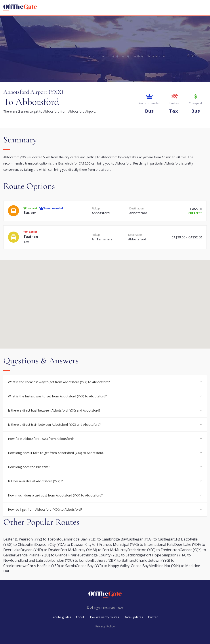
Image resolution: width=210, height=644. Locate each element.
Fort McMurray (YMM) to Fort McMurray (94, 550)
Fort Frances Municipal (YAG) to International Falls (133, 544)
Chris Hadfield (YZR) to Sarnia (52, 566)
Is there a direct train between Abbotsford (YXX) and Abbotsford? (54, 425)
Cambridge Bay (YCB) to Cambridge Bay (94, 539)
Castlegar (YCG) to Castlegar (150, 539)
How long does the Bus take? (29, 467)
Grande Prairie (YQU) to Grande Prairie (47, 555)
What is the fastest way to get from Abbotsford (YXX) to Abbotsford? (57, 396)
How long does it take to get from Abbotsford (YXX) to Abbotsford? (56, 453)
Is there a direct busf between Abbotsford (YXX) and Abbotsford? (54, 410)
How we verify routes (104, 617)
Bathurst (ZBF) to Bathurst (114, 560)
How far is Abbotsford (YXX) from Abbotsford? (41, 439)
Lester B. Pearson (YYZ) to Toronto (32, 539)
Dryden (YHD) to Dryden (40, 550)
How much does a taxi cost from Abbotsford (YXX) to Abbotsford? (55, 495)
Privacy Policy (105, 626)
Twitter (153, 617)
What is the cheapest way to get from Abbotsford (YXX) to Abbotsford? (59, 382)
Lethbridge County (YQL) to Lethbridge (112, 555)
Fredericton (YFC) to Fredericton (154, 550)
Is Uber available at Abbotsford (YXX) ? (35, 481)
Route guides (62, 617)
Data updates (133, 617)
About (80, 617)
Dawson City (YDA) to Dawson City (63, 544)
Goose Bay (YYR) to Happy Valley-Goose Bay (112, 566)
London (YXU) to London (72, 560)
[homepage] (20, 8)
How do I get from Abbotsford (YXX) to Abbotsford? (45, 509)
